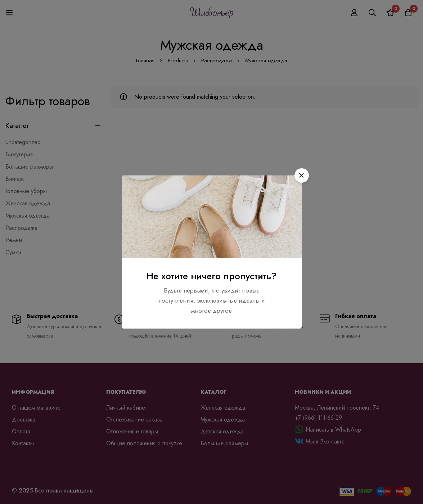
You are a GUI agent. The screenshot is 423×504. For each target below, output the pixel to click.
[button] (302, 175)
